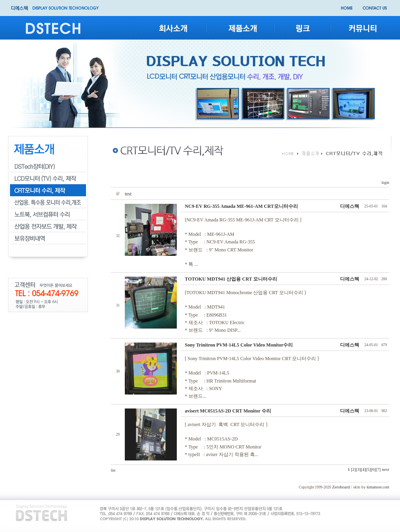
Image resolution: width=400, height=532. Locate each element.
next (386, 469)
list (113, 470)
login (385, 183)
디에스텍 (350, 206)
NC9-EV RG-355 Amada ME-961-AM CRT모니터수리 (241, 206)
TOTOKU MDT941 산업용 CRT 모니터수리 (231, 279)
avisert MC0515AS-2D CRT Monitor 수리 (228, 411)
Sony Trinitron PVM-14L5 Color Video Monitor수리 (239, 345)
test (128, 194)
